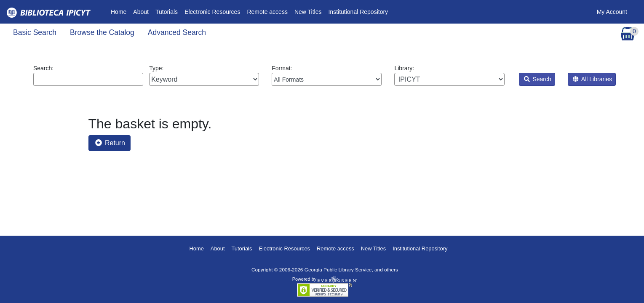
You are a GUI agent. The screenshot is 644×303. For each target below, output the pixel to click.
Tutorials (167, 12)
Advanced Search (177, 32)
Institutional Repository (358, 12)
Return (110, 143)
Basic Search (35, 32)
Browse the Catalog (102, 32)
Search (538, 79)
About (141, 12)
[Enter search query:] (88, 79)
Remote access (267, 12)
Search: (88, 75)
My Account (612, 12)
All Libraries (592, 79)
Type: (204, 75)
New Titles (308, 12)
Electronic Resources (212, 12)
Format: (327, 75)
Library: (449, 75)
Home (120, 11)
